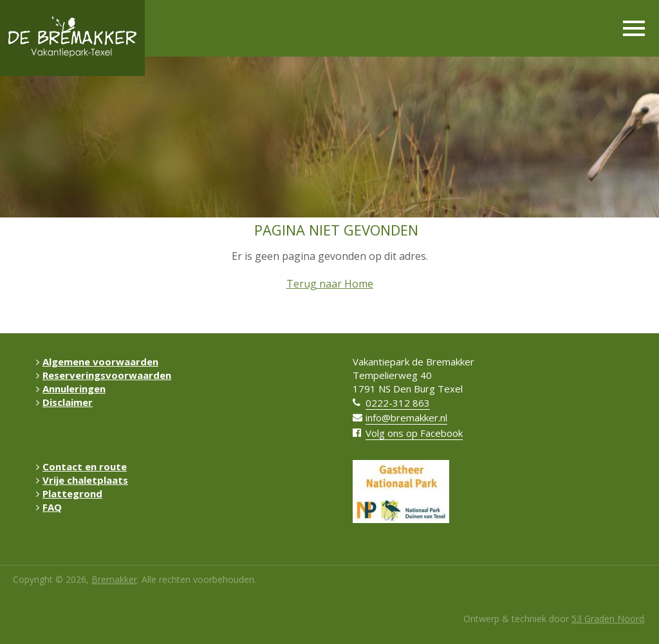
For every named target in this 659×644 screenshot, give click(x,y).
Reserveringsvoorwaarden (104, 375)
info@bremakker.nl (406, 418)
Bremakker (114, 579)
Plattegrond (69, 493)
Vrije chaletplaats (82, 480)
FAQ (49, 507)
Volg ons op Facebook (414, 433)
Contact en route (81, 466)
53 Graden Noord (608, 619)
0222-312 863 (398, 403)
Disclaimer (64, 402)
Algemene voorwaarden (97, 362)
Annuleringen (71, 389)
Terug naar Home (330, 284)
